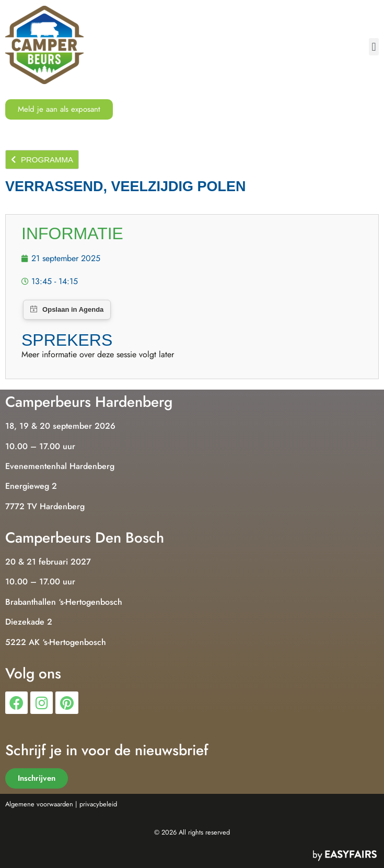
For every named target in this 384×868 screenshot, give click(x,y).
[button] (374, 47)
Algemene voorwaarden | (41, 804)
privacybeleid (98, 804)
